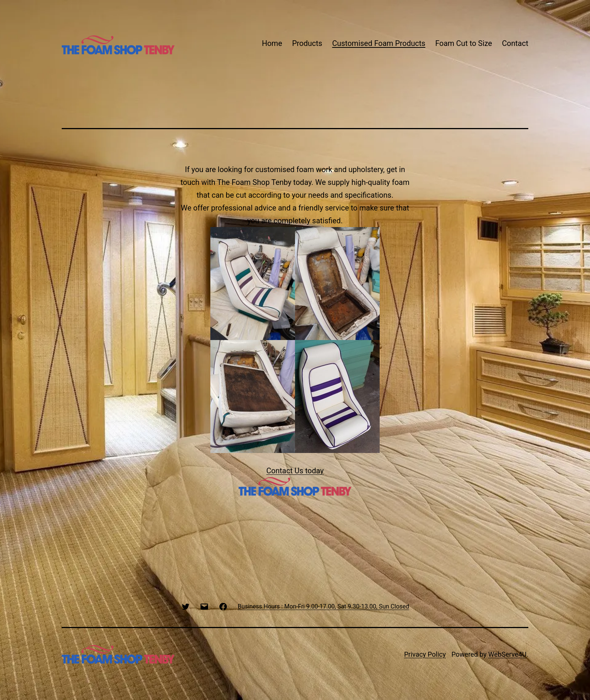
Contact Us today (295, 471)
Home (272, 43)
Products (307, 43)
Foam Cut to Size (464, 43)
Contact (515, 43)
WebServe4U (507, 654)
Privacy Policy (425, 654)
